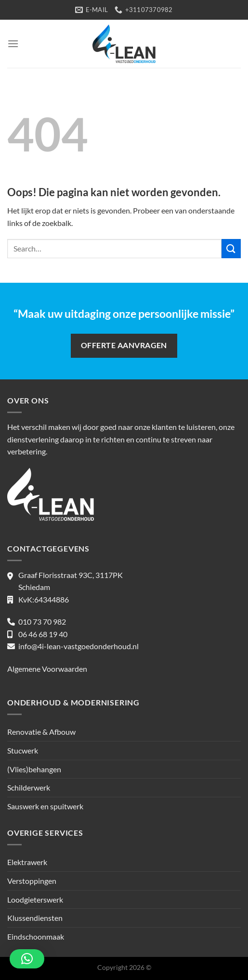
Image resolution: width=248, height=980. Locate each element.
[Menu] (13, 44)
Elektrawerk (27, 862)
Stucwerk (23, 750)
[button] (27, 959)
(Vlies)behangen (34, 769)
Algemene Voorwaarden (47, 669)
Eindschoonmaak (36, 936)
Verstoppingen (32, 881)
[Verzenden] (231, 248)
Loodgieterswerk (35, 899)
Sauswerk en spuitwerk (45, 806)
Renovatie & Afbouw (41, 732)
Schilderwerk (29, 787)
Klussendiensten (35, 918)
